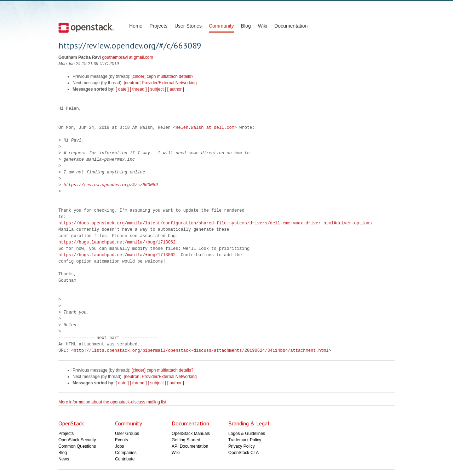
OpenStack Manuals (191, 434)
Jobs (119, 446)
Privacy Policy (242, 446)
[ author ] (176, 89)
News (64, 459)
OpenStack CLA (243, 453)
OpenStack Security (77, 440)
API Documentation (190, 446)
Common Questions (77, 446)
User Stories (188, 26)
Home (136, 26)
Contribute (125, 459)
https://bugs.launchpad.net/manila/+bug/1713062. (118, 242)
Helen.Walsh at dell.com (205, 128)
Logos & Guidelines (247, 434)
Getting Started (186, 440)
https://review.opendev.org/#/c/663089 (110, 185)
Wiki (263, 26)
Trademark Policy (245, 440)
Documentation (291, 26)
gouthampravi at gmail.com (127, 57)
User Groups (127, 434)
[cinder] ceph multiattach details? (163, 76)
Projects (158, 26)
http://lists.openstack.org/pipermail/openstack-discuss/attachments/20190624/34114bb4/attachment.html (201, 351)
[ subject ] (157, 89)
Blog (246, 26)
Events (122, 440)
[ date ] (122, 89)
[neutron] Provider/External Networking (160, 83)
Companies (126, 453)
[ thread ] (138, 89)
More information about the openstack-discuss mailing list (112, 402)
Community (221, 26)
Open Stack (86, 28)
